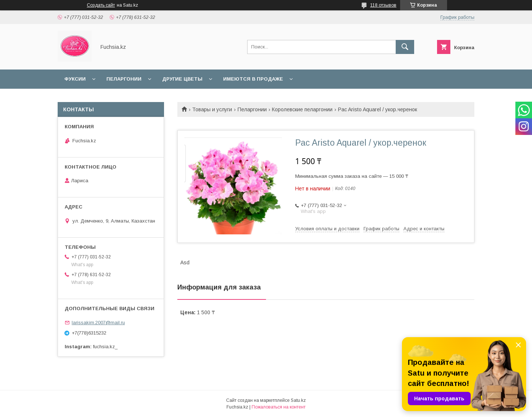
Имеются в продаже (253, 79)
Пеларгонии (124, 79)
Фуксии (75, 79)
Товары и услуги (212, 109)
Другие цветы (182, 79)
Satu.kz (298, 400)
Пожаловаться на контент (279, 407)
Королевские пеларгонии (302, 109)
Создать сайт (101, 5)
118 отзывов (383, 5)
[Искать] (405, 47)
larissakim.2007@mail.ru (98, 323)
